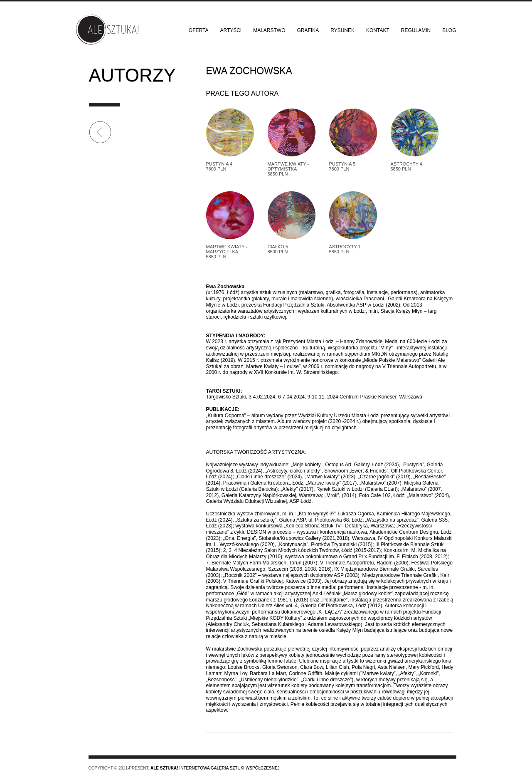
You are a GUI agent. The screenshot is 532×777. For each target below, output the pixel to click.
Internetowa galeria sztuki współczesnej (215, 768)
